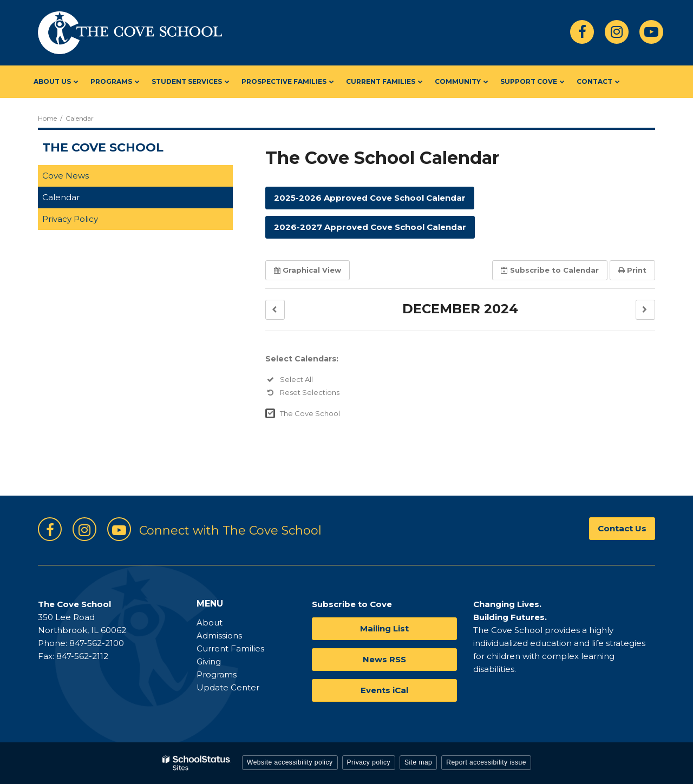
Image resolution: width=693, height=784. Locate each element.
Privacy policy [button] (369, 762)
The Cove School (310, 413)
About (210, 622)
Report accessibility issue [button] (486, 762)
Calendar (61, 197)
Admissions (219, 635)
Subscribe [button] (550, 270)
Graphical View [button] (308, 270)
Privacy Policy (70, 219)
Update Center (228, 687)
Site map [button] (418, 762)
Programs (217, 674)
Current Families (230, 648)
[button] (275, 310)
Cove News (66, 176)
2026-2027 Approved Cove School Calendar (370, 227)
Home (47, 118)
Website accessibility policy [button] (290, 762)
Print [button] (632, 270)
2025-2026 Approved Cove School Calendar (370, 198)
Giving (209, 661)
